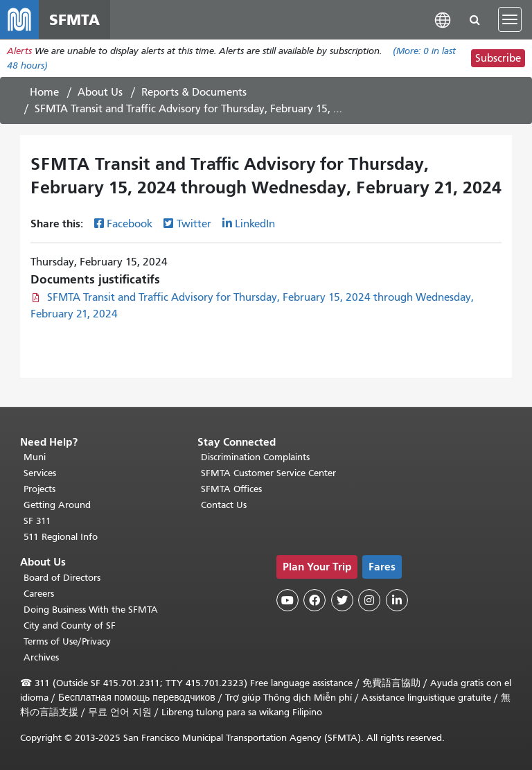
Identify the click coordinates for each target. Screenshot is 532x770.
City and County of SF (70, 625)
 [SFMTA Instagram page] (369, 600)
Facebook (130, 224)
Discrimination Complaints (255, 457)
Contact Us (224, 505)
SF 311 (37, 521)
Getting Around (57, 505)
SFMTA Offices (231, 489)
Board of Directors (62, 578)
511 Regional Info (61, 537)
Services (40, 473)
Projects (39, 489)
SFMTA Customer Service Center (268, 473)
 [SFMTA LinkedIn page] (397, 600)
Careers (39, 594)
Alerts (19, 51)
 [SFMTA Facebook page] (314, 600)
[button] (443, 19)
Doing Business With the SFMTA (91, 610)
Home (44, 92)
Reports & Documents (194, 92)
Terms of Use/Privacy (67, 641)
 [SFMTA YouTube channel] (287, 600)
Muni (35, 457)
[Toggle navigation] (510, 19)
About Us (100, 92)
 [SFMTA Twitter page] (342, 600)
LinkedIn (255, 224)
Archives (41, 657)
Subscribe (498, 58)
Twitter (194, 224)
